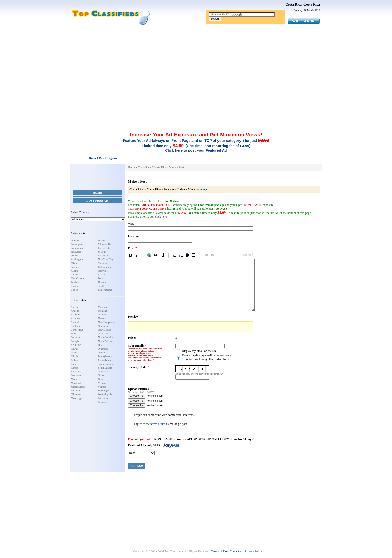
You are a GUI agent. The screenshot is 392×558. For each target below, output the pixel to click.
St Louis (102, 252)
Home (97, 193)
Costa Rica (144, 167)
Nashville (103, 271)
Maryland (76, 383)
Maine (74, 379)
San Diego (76, 252)
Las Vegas (103, 256)
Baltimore (76, 286)
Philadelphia (104, 267)
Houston (102, 282)
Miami (74, 263)
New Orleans (77, 278)
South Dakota (105, 368)
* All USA (76, 345)
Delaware (76, 337)
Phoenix (75, 240)
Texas (101, 375)
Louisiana (76, 375)
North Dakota (105, 341)
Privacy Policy (254, 551)
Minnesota (76, 394)
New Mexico (105, 330)
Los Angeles (77, 244)
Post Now (137, 466)
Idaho (74, 353)
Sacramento (77, 248)
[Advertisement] (196, 63)
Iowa (73, 364)
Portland (75, 282)
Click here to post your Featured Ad (196, 150)
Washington (77, 259)
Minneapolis (104, 244)
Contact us (236, 551)
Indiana (75, 360)
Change (203, 189)
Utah (101, 379)
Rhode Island (105, 360)
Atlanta (74, 271)
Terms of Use (219, 551)
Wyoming (103, 402)
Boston (74, 290)
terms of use (158, 424)
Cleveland (103, 263)
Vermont (102, 383)
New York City (106, 259)
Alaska (74, 307)
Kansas (74, 368)
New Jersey (104, 326)
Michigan (76, 391)
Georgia (75, 341)
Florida (74, 334)
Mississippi (77, 398)
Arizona (75, 311)
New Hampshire (106, 322)
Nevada (102, 318)
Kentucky (76, 372)
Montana (103, 311)
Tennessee (103, 372)
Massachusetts (78, 387)
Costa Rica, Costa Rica (303, 4)
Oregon (102, 353)
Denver (74, 256)
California (76, 326)
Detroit (102, 240)
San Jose (75, 267)
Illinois (74, 356)
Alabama (75, 315)
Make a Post (176, 167)
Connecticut (77, 330)
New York (103, 334)
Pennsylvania (105, 356)
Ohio (101, 345)
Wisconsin (103, 398)
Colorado (75, 322)
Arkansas (75, 318)
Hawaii (74, 349)
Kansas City (104, 248)
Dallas (101, 278)
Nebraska (103, 315)
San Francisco (105, 290)
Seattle (102, 286)
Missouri (103, 307)
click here (161, 217)
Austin (102, 275)
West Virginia (105, 394)
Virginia (102, 387)
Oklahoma (103, 349)
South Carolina (106, 364)
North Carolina (106, 337)
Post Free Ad (97, 201)
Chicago (75, 275)
